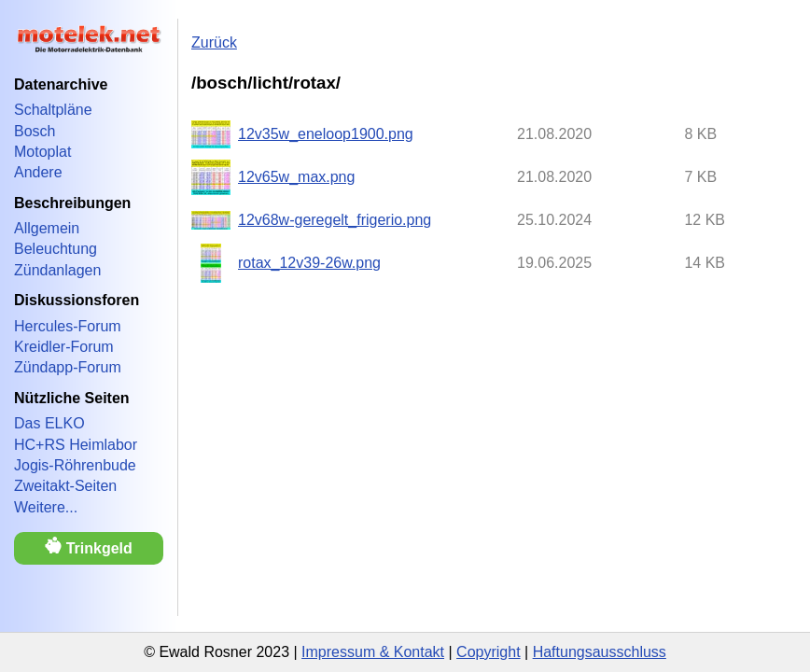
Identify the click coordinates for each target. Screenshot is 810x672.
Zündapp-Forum (68, 367)
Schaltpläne (53, 110)
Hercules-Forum (68, 326)
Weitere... (46, 507)
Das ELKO (49, 423)
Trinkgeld (89, 546)
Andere (38, 172)
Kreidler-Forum (64, 347)
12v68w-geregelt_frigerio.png (335, 220)
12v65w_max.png (296, 177)
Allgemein (47, 228)
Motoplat (42, 152)
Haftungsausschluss (600, 652)
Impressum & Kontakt (373, 652)
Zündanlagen (57, 270)
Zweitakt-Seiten (65, 486)
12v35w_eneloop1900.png (326, 134)
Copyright (488, 652)
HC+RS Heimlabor (76, 445)
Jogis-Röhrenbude (75, 465)
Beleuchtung (56, 249)
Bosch (35, 131)
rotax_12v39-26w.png (309, 263)
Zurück (214, 42)
